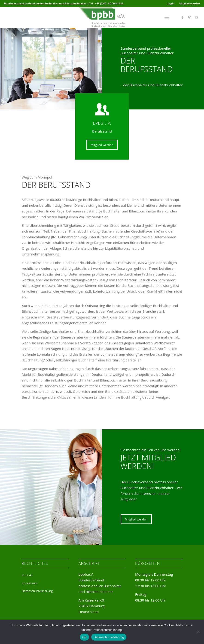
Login (171, 3)
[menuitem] (171, 3)
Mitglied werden (190, 3)
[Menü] (167, 17)
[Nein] (198, 632)
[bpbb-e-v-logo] (102, 17)
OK (84, 637)
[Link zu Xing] (189, 17)
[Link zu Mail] (196, 17)
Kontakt (27, 575)
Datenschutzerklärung (37, 591)
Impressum (30, 583)
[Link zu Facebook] (183, 17)
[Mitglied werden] (102, 145)
